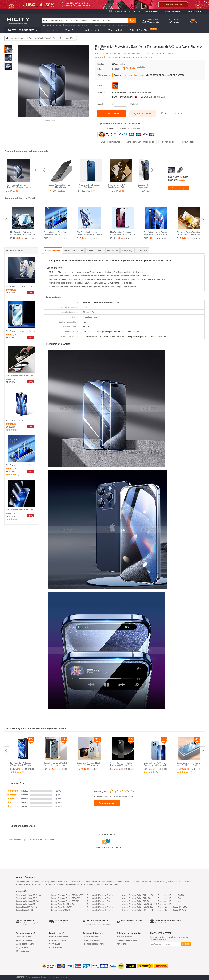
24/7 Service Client (120, 11)
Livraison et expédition (92, 940)
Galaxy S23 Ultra (85, 25)
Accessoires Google (74, 884)
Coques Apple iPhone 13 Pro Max (171, 895)
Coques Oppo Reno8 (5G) (62, 907)
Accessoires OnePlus (111, 884)
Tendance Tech (115, 30)
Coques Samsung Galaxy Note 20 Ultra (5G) (140, 904)
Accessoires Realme (126, 882)
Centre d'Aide (55, 944)
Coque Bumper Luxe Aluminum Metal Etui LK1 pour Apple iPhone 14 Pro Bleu (189, 765)
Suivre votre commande (59, 937)
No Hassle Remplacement (93, 944)
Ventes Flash (71, 30)
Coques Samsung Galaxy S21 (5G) (172, 910)
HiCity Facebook (22, 947)
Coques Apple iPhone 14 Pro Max (100, 895)
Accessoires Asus (23, 884)
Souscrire (186, 944)
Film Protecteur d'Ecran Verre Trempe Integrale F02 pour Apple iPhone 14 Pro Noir (55, 234)
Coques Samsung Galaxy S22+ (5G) (137, 898)
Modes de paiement (91, 937)
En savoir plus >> (133, 128)
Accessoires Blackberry (55, 884)
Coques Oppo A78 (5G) (60, 910)
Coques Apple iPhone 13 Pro (169, 898)
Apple (85, 307)
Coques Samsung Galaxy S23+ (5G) (66, 898)
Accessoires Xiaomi (77, 882)
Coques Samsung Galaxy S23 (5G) (65, 901)
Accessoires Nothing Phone (179, 882)
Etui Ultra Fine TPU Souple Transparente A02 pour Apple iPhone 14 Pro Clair (155, 765)
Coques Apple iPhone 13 (168, 904)
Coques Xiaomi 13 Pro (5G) (26, 907)
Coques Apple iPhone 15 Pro (27, 898)
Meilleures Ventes (93, 30)
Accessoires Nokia (143, 882)
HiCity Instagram (22, 951)
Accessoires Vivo (159, 882)
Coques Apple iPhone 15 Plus (27, 901)
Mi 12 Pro (112, 25)
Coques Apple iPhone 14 (96, 904)
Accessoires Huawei (59, 882)
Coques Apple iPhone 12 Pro (98, 910)
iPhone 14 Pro (69, 25)
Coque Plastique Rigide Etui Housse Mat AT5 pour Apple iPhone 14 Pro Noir (121, 765)
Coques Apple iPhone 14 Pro (98, 898)
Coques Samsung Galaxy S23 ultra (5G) (67, 895)
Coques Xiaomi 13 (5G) (25, 910)
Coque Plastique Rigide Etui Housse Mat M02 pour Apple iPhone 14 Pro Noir (60, 187)
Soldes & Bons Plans (139, 30)
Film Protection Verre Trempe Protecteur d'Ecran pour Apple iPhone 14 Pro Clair (155, 234)
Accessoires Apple (19, 38)
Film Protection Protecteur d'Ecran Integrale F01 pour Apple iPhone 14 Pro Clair (21, 765)
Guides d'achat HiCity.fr (25, 944)
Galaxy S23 (101, 25)
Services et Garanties (24, 940)
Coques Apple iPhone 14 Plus (98, 901)
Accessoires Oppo (109, 882)
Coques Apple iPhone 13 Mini (169, 901)
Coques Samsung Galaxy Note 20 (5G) (138, 907)
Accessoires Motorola (92, 884)
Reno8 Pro (122, 25)
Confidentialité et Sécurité (127, 940)
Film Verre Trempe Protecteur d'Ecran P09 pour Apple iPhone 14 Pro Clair (189, 234)
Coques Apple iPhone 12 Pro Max (100, 907)
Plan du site (121, 944)
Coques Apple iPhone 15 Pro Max (29, 895)
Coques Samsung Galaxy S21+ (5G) (172, 907)
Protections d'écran (68, 38)
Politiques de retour (124, 937)
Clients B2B (136, 11)
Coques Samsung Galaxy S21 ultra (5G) (138, 910)
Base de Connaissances (59, 940)
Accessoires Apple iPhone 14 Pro (42, 38)
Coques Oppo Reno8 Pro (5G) (63, 904)
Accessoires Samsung (41, 882)
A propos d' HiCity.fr (23, 937)
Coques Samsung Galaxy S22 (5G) (136, 901)
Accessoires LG (38, 884)
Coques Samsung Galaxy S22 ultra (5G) (138, 895)
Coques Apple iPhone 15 (25, 904)
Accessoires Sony (93, 882)
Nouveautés (52, 30)
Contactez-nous (55, 947)
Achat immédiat (112, 113)
